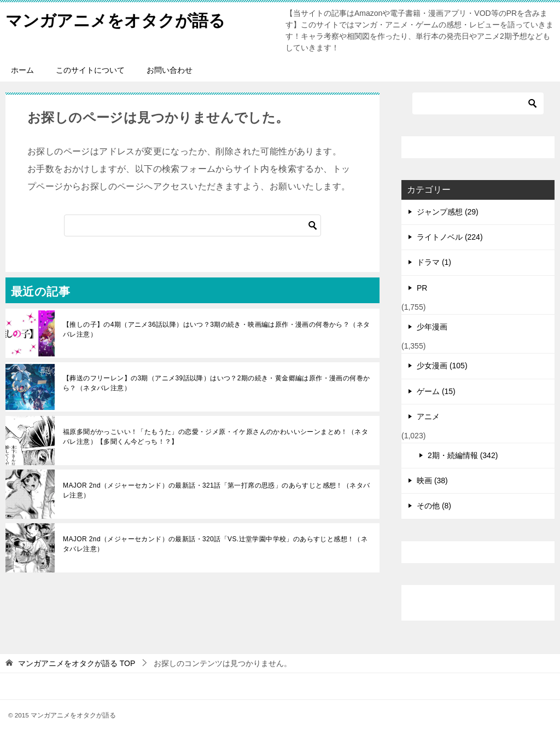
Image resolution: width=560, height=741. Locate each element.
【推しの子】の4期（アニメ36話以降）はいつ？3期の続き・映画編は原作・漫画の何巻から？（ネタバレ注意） (217, 329)
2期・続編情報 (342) (463, 455)
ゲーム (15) (436, 391)
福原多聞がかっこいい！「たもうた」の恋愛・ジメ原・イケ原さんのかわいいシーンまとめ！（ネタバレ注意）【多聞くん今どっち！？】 (215, 437)
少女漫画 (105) (442, 366)
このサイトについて (90, 70)
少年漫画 (432, 327)
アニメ (428, 416)
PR (422, 288)
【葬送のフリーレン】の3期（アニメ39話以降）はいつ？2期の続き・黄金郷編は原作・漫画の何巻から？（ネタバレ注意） (217, 383)
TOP (77, 663)
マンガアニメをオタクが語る (115, 19)
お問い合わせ (170, 70)
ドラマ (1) (434, 262)
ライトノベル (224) (450, 237)
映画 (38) (432, 481)
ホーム (22, 70)
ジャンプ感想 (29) (448, 212)
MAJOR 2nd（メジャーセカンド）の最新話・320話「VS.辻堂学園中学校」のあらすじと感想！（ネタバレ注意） (215, 544)
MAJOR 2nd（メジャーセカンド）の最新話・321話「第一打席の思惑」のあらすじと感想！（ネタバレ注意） (216, 490)
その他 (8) (434, 506)
